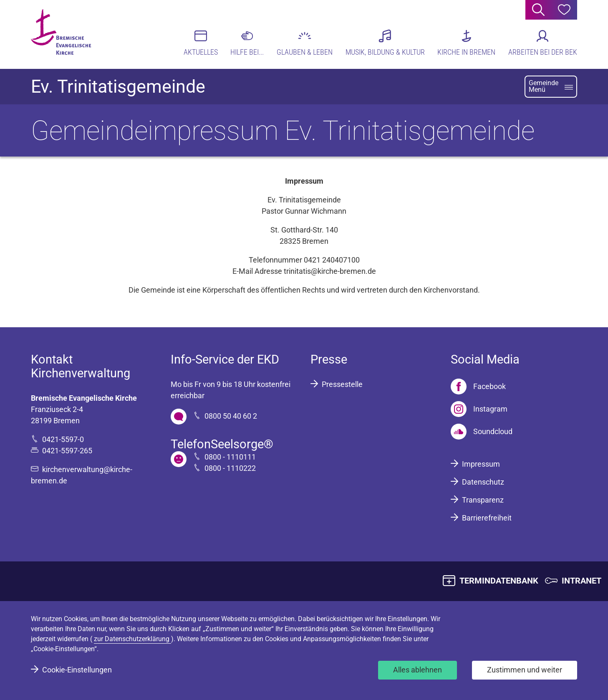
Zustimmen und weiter (525, 670)
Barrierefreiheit (487, 518)
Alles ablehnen (418, 670)
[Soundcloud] (482, 432)
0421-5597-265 (67, 451)
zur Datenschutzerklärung (132, 639)
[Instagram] (479, 409)
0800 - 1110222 (230, 468)
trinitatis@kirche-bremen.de (330, 271)
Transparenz (483, 500)
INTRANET (582, 581)
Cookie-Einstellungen (77, 670)
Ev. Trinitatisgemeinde (118, 87)
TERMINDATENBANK (499, 581)
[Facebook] (478, 387)
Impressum (481, 464)
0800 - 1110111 (230, 457)
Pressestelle (342, 384)
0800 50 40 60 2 (231, 416)
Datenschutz (483, 482)
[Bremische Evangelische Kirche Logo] (63, 34)
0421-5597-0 (63, 439)
